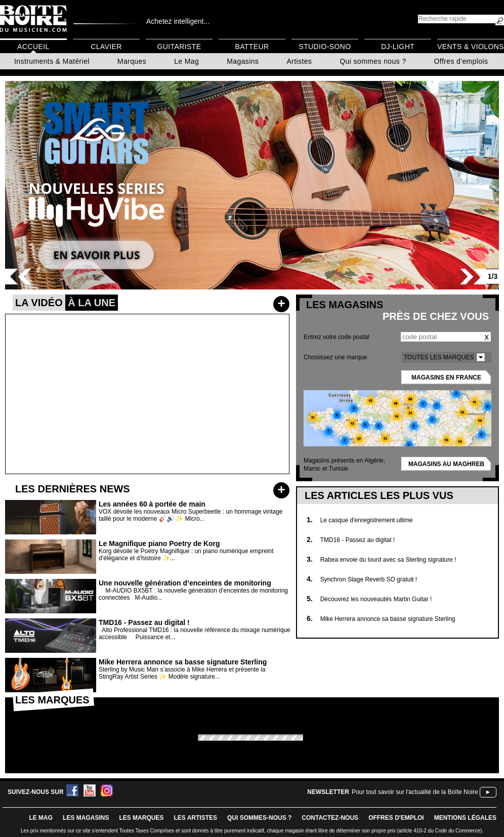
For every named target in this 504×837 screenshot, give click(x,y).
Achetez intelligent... (178, 21)
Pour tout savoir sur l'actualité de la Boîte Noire (415, 792)
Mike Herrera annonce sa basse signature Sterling (388, 619)
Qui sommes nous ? (373, 61)
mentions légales (465, 818)
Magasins (243, 61)
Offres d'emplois (461, 61)
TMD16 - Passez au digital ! (358, 540)
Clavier (106, 47)
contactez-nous (330, 818)
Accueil (33, 47)
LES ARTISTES (195, 818)
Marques (132, 61)
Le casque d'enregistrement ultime (367, 520)
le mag (41, 818)
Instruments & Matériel (52, 61)
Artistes (299, 61)
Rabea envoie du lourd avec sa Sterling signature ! (388, 560)
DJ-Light (398, 47)
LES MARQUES (141, 818)
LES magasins (86, 818)
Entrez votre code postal (336, 337)
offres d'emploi (396, 818)
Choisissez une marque (335, 357)
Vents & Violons (471, 47)
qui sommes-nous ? (259, 818)
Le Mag (186, 61)
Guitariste (179, 47)
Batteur (252, 47)
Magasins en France (446, 378)
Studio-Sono (325, 47)
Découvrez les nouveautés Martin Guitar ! (376, 599)
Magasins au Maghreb (446, 464)
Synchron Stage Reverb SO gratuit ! (369, 579)
